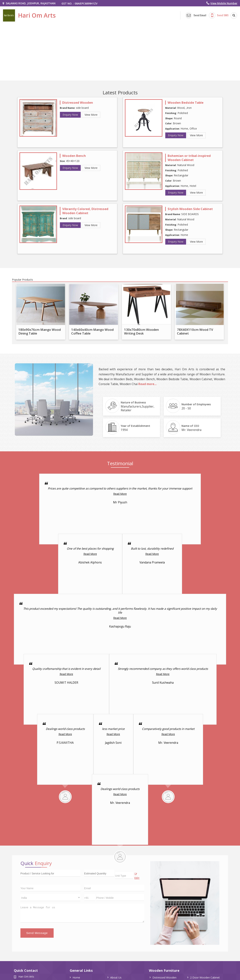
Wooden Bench (74, 156)
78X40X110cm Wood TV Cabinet (195, 331)
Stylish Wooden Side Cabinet (190, 209)
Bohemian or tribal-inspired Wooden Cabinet (189, 158)
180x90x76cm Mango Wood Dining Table (40, 331)
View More (91, 115)
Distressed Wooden (78, 102)
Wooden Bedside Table (186, 102)
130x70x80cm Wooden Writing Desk (141, 331)
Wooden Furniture (164, 970)
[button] (224, 3)
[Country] (50, 898)
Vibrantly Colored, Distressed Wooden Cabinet (85, 211)
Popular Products (22, 280)
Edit (137, 876)
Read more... (147, 384)
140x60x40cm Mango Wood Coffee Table (92, 331)
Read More (120, 494)
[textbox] (124, 875)
